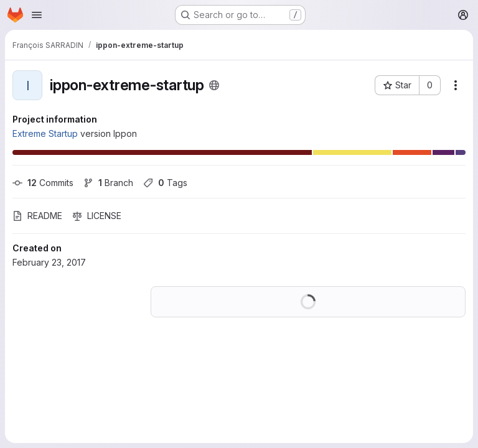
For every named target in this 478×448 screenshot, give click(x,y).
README (37, 216)
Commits (43, 183)
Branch (108, 183)
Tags (165, 183)
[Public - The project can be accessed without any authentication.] (214, 85)
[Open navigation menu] (37, 15)
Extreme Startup (45, 133)
